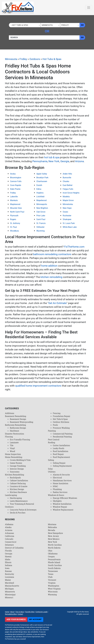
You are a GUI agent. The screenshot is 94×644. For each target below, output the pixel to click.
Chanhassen (42, 181)
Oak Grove (41, 212)
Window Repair (60, 507)
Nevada (52, 530)
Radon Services (60, 492)
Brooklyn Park (42, 178)
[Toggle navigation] (89, 8)
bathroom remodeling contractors (52, 254)
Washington (54, 586)
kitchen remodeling (51, 277)
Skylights (57, 501)
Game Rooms (16, 463)
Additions (10, 413)
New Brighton (42, 208)
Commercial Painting (63, 434)
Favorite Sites (30, 612)
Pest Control (54, 440)
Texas (51, 574)
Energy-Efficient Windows (65, 498)
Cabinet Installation (19, 480)
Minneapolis (42, 204)
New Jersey (53, 536)
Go (82, 25)
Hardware (14, 431)
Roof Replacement (61, 457)
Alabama (9, 524)
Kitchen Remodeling (14, 475)
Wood (12, 451)
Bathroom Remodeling (15, 425)
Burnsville (67, 178)
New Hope (67, 208)
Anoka (13, 174)
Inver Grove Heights (71, 193)
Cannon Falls (16, 181)
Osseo (65, 212)
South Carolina (55, 565)
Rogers (13, 219)
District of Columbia (14, 548)
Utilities (52, 472)
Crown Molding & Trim (20, 460)
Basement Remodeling (16, 416)
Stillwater (40, 227)
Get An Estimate (57, 303)
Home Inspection (13, 454)
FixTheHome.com (74, 247)
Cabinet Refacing (18, 483)
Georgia (65, 161)
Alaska (8, 527)
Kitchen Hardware (18, 492)
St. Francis (41, 223)
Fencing (57, 413)
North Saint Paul (17, 212)
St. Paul (13, 227)
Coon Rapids (16, 185)
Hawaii (8, 556)
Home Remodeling (14, 457)
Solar (50, 469)
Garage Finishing (18, 466)
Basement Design (18, 419)
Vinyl (12, 448)
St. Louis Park (69, 223)
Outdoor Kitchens (61, 422)
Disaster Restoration (14, 434)
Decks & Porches (18, 513)
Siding (51, 460)
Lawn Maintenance (19, 501)
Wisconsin (53, 592)
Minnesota (11, 59)
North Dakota (54, 548)
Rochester (67, 216)
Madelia (66, 197)
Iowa (7, 568)
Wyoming (40, 231)
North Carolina (55, 545)
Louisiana (9, 577)
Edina (39, 189)
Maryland (9, 583)
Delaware (9, 545)
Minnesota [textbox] (47, 25)
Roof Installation (61, 451)
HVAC (55, 486)
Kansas (8, 571)
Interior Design (17, 469)
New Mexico (54, 539)
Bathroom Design (18, 428)
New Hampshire (55, 533)
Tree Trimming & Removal (22, 504)
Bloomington (16, 178)
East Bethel (68, 185)
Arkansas (9, 533)
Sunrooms (15, 472)
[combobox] (25, 25)
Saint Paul (41, 219)
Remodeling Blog (11, 614)
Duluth (39, 185)
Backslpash (15, 478)
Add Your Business (16, 619)
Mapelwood (41, 200)
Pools (55, 425)
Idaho (8, 559)
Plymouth (14, 216)
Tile (12, 445)
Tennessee (53, 571)
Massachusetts (12, 586)
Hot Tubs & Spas (52, 59)
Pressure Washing (61, 428)
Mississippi (10, 594)
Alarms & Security (61, 475)
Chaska (66, 181)
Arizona (79, 161)
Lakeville (14, 197)
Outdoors (35, 59)
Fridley (23, 59)
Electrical (57, 478)
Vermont (52, 580)
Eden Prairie (15, 189)
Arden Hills (67, 174)
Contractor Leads (41, 612)
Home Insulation (61, 483)
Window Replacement (63, 510)
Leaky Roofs (59, 448)
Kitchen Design (17, 489)
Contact (20, 614)
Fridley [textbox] (65, 25)
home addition (49, 266)
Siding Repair (59, 463)
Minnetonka (68, 204)
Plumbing (57, 489)
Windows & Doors (56, 495)
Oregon (51, 556)
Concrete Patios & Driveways (23, 510)
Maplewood (15, 204)
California (10, 536)
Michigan (9, 589)
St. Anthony (15, 223)
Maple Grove (68, 200)
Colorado (9, 539)
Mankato (14, 200)
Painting (52, 431)
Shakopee (67, 219)
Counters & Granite (19, 486)
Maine (8, 580)
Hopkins (40, 193)
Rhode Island (54, 562)
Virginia (52, 583)
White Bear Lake (70, 227)
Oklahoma (53, 554)
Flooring (9, 437)
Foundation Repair (62, 416)
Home (7, 612)
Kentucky (9, 574)
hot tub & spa (52, 157)
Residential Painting (62, 437)
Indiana (9, 565)
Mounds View (16, 208)
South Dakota (54, 568)
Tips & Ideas (20, 612)
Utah (50, 577)
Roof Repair (58, 454)
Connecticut (11, 542)
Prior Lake (41, 216)
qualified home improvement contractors (38, 386)
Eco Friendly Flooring (20, 440)
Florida (8, 551)
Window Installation (62, 504)
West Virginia (54, 589)
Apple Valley (42, 174)
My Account (35, 619)
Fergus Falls (68, 189)
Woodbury (14, 231)
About (12, 612)
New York (54, 161)
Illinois (8, 562)
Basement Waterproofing (21, 422)
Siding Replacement (62, 466)
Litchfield (40, 197)
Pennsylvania (40, 161)
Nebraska (52, 527)
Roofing (52, 442)
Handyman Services (62, 480)
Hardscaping (16, 498)
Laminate (14, 442)
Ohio (50, 551)
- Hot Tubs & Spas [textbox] (19, 25)
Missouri (9, 597)
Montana (52, 524)
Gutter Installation (61, 445)
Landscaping (11, 495)
